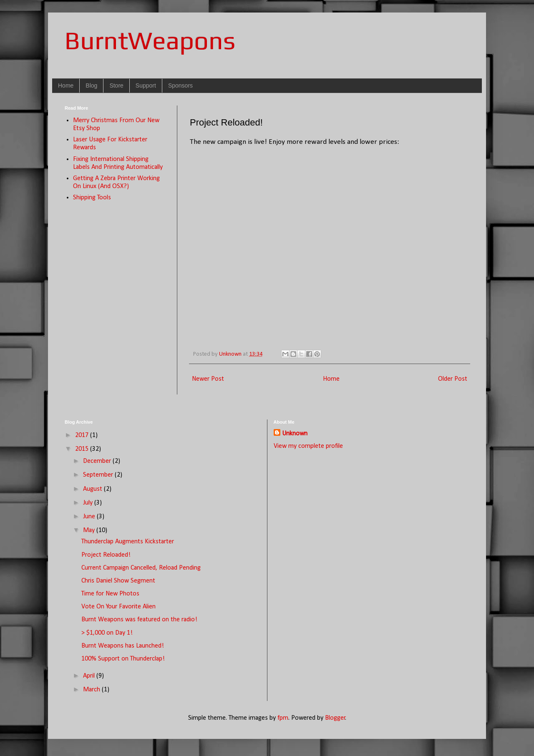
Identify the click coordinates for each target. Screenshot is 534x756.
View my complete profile (308, 446)
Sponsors (180, 85)
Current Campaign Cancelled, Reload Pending (141, 568)
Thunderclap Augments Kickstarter (128, 542)
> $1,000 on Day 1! (107, 633)
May (90, 530)
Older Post (453, 379)
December (98, 461)
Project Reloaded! (106, 555)
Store (116, 85)
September (99, 475)
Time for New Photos (110, 594)
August (93, 489)
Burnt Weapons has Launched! (123, 646)
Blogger (335, 718)
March (92, 690)
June (90, 517)
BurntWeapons (150, 40)
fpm (283, 718)
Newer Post (208, 379)
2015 (83, 449)
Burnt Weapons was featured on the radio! (139, 620)
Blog (91, 85)
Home (66, 85)
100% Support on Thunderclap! (123, 659)
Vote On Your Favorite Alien (118, 607)
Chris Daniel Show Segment (118, 581)
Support (146, 85)
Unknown (295, 434)
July (89, 503)
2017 (83, 435)
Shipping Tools (92, 198)
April (90, 676)
